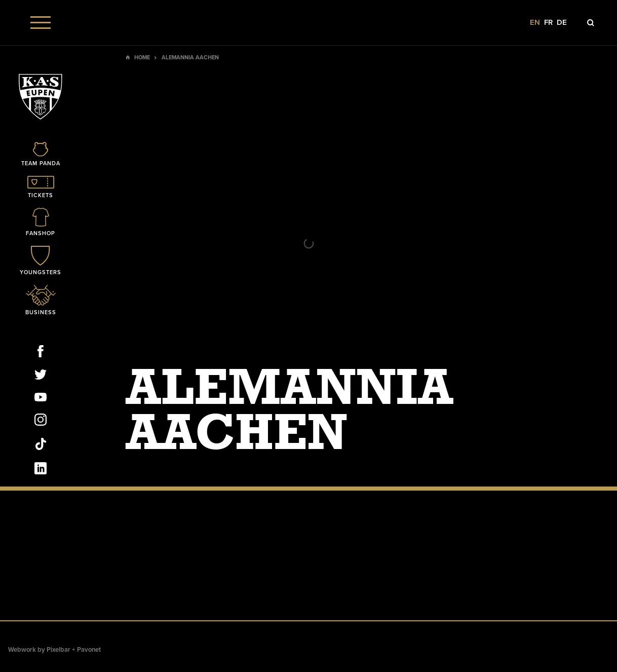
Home (142, 58)
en (535, 23)
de (562, 23)
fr (548, 23)
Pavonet (89, 650)
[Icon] (41, 155)
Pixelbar (59, 650)
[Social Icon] (41, 353)
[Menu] (41, 23)
